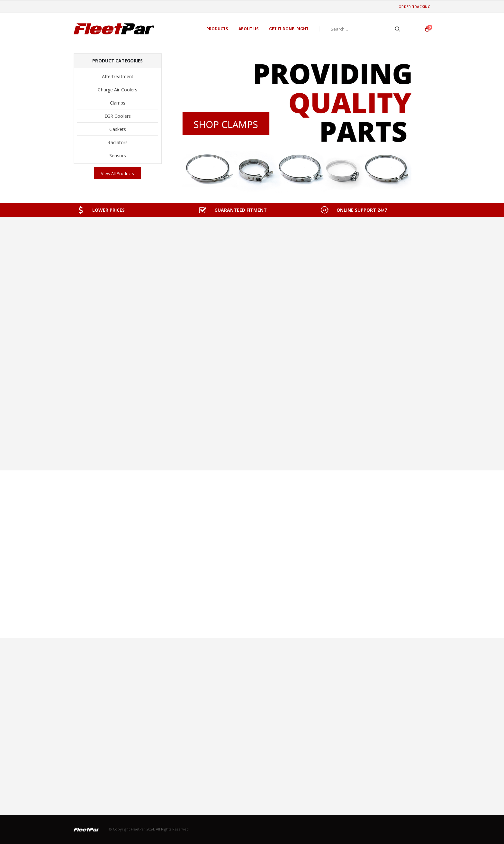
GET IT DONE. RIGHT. (289, 29)
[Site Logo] (114, 29)
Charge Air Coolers (117, 90)
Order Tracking (414, 7)
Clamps (118, 103)
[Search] (398, 29)
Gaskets (118, 129)
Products (217, 29)
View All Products (117, 173)
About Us (248, 29)
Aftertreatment (118, 76)
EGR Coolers (118, 116)
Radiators (117, 142)
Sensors (118, 156)
